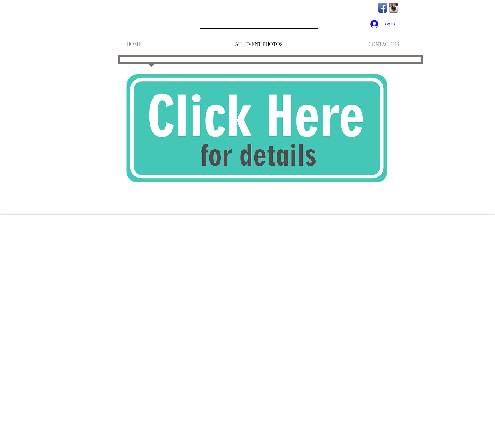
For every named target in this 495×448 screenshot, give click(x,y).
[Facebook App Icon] (383, 8)
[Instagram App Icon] (394, 8)
